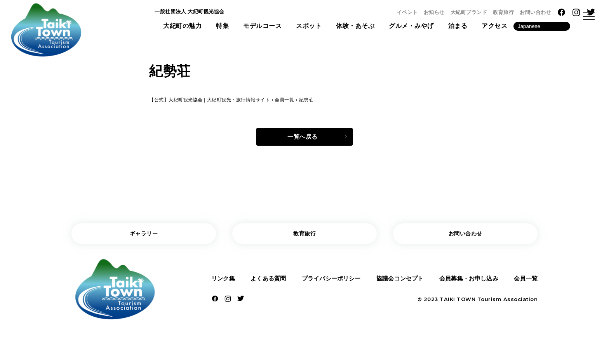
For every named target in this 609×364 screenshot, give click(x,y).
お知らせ (434, 12)
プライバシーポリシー (330, 283)
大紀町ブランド (469, 12)
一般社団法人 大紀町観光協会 (197, 13)
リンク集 (224, 283)
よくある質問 (267, 283)
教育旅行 (503, 12)
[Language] (542, 29)
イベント (407, 12)
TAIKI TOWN (458, 305)
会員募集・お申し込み (469, 283)
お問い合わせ (535, 12)
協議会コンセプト (399, 283)
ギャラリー (144, 236)
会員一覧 (525, 283)
